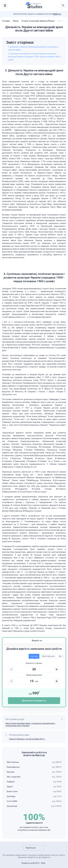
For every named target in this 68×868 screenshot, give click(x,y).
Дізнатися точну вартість (34, 701)
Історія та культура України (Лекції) (38, 21)
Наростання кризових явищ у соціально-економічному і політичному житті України (30, 724)
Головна (6, 21)
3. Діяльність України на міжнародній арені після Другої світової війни (33, 48)
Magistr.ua (57, 14)
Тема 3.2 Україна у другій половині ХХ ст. (27, 739)
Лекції (16, 21)
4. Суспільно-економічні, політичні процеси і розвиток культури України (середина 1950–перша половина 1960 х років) (34, 57)
